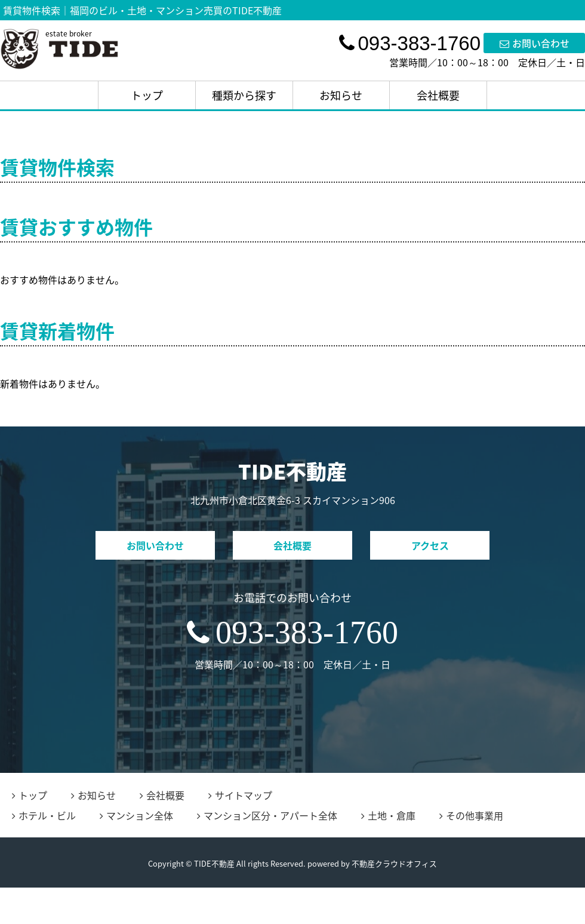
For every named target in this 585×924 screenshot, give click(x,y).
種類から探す (244, 95)
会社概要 (438, 95)
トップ (147, 95)
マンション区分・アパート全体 (267, 815)
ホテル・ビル (44, 815)
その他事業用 (471, 815)
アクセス (430, 545)
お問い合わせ (535, 43)
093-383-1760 (292, 633)
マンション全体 (136, 815)
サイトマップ (240, 795)
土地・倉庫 (388, 815)
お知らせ (341, 95)
